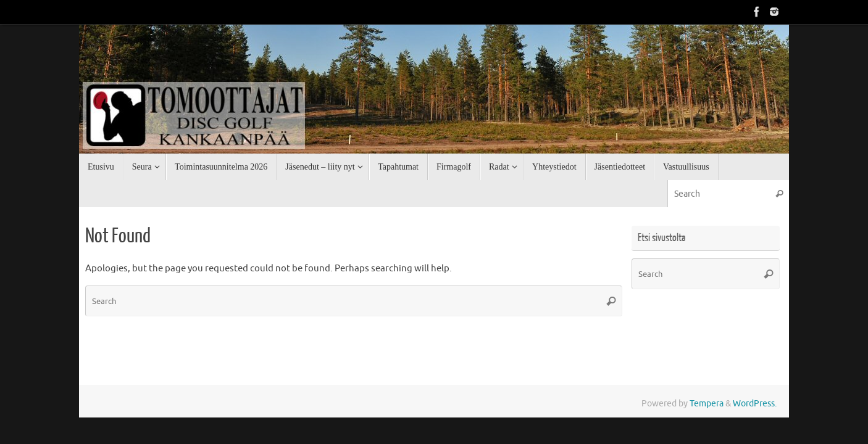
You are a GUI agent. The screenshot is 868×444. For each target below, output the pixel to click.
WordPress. (755, 404)
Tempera (707, 404)
